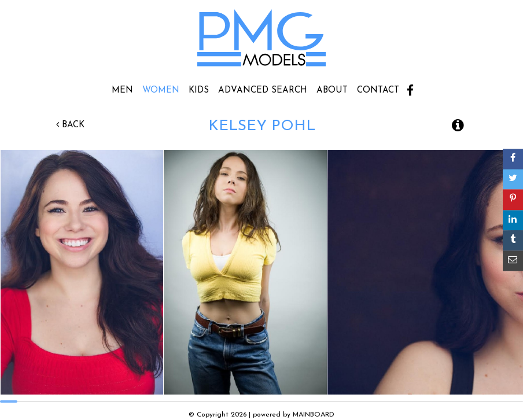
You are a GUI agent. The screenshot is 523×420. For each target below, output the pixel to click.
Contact (378, 91)
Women (161, 91)
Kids (199, 91)
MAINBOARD (314, 415)
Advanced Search (263, 91)
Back (70, 125)
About (332, 91)
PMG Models (261, 42)
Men (122, 91)
